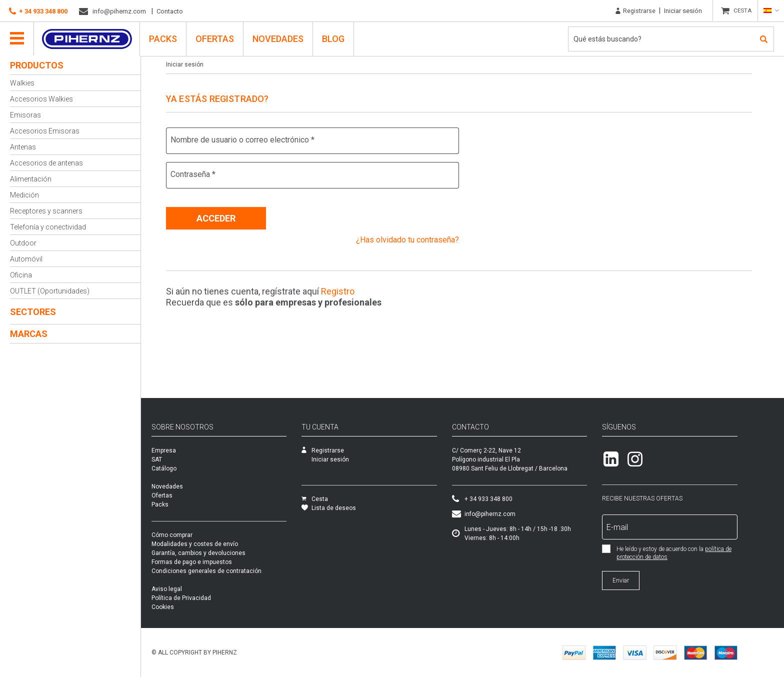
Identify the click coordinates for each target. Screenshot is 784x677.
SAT (175, 459)
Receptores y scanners (46, 211)
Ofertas (216, 38)
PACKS (164, 38)
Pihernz (88, 38)
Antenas (23, 147)
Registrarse (634, 11)
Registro (341, 291)
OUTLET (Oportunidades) (50, 291)
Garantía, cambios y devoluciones (216, 552)
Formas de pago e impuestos (210, 561)
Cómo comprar (190, 534)
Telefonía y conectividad (48, 227)
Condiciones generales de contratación (224, 570)
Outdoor (23, 243)
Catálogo (182, 468)
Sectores (33, 312)
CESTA (742, 11)
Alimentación (31, 179)
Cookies (181, 606)
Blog (334, 38)
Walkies (22, 83)
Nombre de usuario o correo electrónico (246, 140)
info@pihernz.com (112, 11)
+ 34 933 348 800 (38, 11)
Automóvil (26, 259)
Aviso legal (185, 588)
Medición (24, 195)
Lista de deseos (347, 507)
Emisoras (25, 115)
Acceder (219, 218)
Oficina (21, 275)
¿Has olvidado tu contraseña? (411, 239)
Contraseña (196, 174)
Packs (178, 504)
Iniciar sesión (682, 11)
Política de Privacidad (199, 597)
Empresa (182, 450)
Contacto (170, 11)
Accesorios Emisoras (45, 131)
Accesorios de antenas (46, 163)
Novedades (279, 38)
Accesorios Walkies (41, 99)
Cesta (333, 498)
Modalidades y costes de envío (213, 543)
